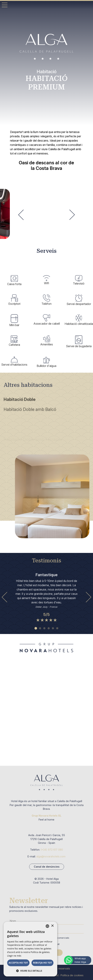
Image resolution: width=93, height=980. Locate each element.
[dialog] (30, 949)
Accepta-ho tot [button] (18, 963)
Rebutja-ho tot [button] (43, 963)
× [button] (52, 926)
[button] (30, 971)
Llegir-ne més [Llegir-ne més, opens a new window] (14, 956)
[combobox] (47, 926)
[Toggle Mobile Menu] (5, 5)
